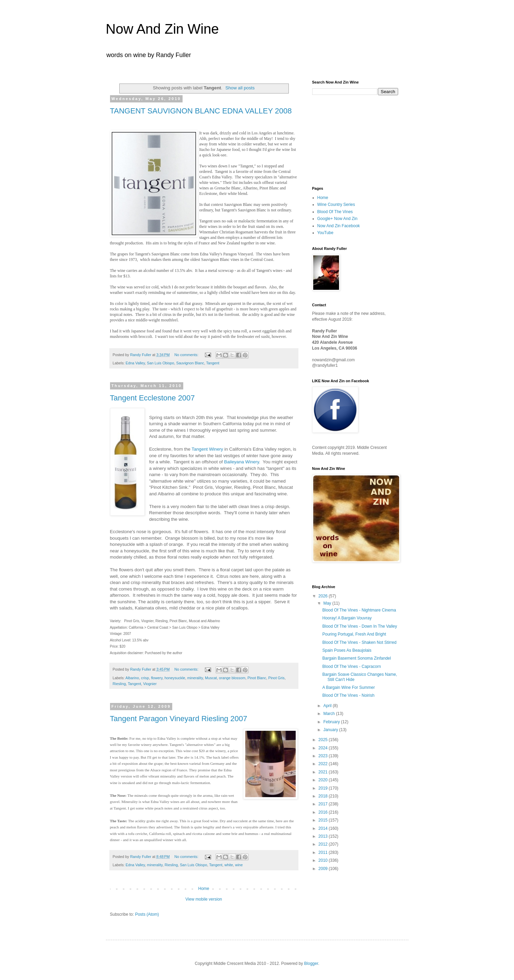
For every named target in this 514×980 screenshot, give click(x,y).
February (332, 722)
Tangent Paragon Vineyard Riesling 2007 (179, 719)
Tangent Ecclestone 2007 (152, 398)
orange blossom (232, 678)
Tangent (212, 363)
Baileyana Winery (242, 462)
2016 (324, 812)
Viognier (150, 684)
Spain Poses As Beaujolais (347, 650)
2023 (324, 756)
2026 (324, 596)
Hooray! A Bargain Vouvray (347, 618)
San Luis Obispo (160, 363)
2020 (324, 780)
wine (239, 865)
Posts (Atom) (147, 914)
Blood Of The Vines (335, 212)
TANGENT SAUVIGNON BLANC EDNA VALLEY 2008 (201, 111)
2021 (324, 772)
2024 (324, 748)
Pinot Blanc (257, 678)
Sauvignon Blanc (190, 363)
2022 (324, 764)
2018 (324, 796)
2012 (324, 844)
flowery (157, 678)
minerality (195, 678)
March (330, 714)
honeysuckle (175, 678)
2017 (324, 804)
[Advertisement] (347, 140)
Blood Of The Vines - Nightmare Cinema (359, 610)
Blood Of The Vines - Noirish (348, 695)
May (328, 603)
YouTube (325, 233)
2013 (324, 836)
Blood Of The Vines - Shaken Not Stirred (359, 642)
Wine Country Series (336, 205)
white (229, 865)
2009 (324, 869)
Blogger (311, 964)
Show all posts (240, 88)
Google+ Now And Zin (337, 219)
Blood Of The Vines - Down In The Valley (359, 626)
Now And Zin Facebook (339, 226)
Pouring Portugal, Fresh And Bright (354, 634)
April (328, 706)
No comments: (187, 355)
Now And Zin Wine (162, 29)
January (331, 730)
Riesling (119, 684)
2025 (324, 740)
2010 (324, 860)
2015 (324, 820)
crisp (145, 678)
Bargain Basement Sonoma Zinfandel (356, 658)
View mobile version (204, 899)
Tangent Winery (207, 449)
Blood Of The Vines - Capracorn (351, 667)
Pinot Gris (276, 678)
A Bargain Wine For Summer (348, 687)
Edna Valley (135, 363)
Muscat (211, 678)
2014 (324, 828)
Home (204, 889)
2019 (324, 788)
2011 (324, 852)
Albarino (132, 678)
